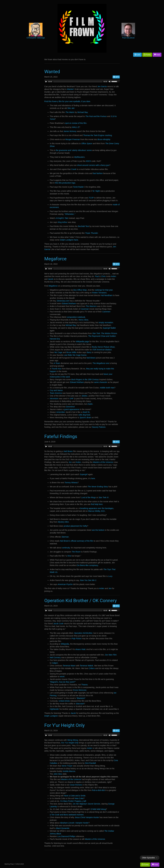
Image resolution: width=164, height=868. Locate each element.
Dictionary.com (63, 301)
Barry (89, 352)
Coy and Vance (56, 390)
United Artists (64, 701)
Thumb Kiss (56, 369)
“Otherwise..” (70, 214)
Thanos (85, 685)
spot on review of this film (76, 123)
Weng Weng (73, 740)
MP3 (116, 77)
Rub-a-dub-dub (98, 790)
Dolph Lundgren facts (69, 240)
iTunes (147, 55)
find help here (97, 504)
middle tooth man (107, 388)
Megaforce (56, 259)
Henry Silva (83, 320)
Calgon (55, 663)
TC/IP (91, 198)
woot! (62, 676)
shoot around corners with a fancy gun (93, 165)
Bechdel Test (83, 226)
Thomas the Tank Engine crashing (97, 135)
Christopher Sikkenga (36, 38)
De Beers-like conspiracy (88, 565)
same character (101, 382)
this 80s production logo (65, 183)
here (93, 478)
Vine (69, 556)
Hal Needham (107, 295)
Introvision (54, 399)
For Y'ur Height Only (65, 725)
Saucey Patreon (99, 427)
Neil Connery (55, 657)
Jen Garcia (102, 86)
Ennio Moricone (80, 690)
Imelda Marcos (69, 771)
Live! (137, 55)
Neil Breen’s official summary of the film (77, 541)
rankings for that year (104, 290)
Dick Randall (90, 763)
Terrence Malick (87, 666)
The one (101, 363)
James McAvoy (70, 131)
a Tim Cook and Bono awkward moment (67, 815)
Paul (97, 276)
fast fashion (98, 173)
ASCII (88, 161)
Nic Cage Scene (75, 355)
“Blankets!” (81, 698)
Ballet (109, 328)
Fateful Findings (61, 436)
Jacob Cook (58, 624)
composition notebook (76, 317)
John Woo (58, 774)
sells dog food (84, 415)
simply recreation (106, 322)
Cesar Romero (76, 785)
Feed (157, 55)
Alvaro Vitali (80, 649)
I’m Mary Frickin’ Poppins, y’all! (73, 801)
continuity (66, 548)
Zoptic (90, 404)
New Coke (79, 798)
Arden (114, 276)
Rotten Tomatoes (99, 293)
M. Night (96, 191)
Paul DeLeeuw (128, 38)
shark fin (86, 412)
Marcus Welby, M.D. (97, 511)
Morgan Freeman (73, 139)
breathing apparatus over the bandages (97, 508)
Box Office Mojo (80, 290)
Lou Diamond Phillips (66, 836)
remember (61, 412)
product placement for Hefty (75, 526)
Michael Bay (82, 112)
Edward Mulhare (69, 303)
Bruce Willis (71, 352)
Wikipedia (65, 644)
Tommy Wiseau (71, 483)
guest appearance (72, 409)
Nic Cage (58, 352)
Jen (70, 462)
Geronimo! (70, 407)
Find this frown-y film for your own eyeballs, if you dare (67, 101)
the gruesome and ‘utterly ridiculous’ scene (74, 150)
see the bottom (98, 530)
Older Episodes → (150, 858)
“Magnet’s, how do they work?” (63, 682)
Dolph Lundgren (51, 716)
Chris (103, 276)
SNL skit (71, 108)
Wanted (52, 72)
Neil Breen (91, 358)
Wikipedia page (83, 341)
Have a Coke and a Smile (75, 796)
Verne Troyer (67, 766)
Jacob (51, 279)
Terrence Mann (69, 666)
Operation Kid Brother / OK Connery (81, 600)
